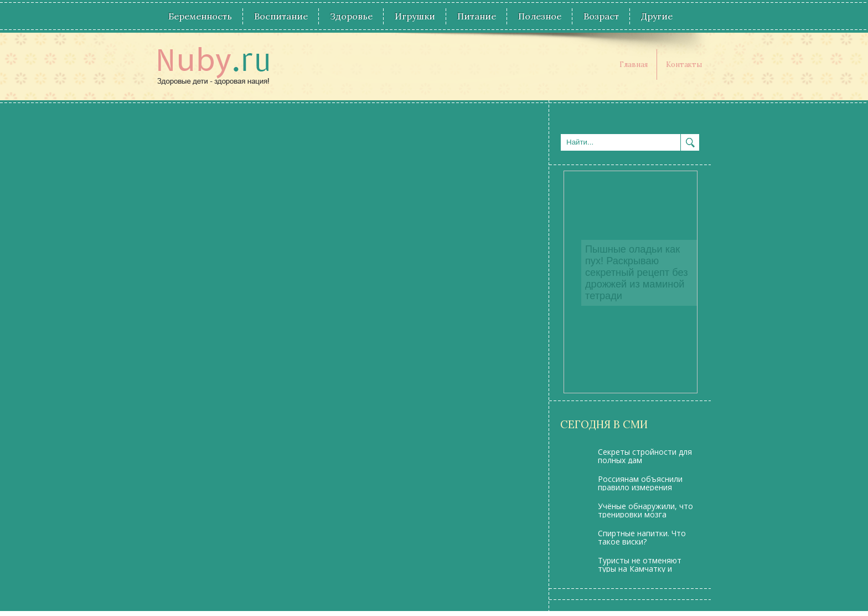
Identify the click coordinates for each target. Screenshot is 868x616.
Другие (657, 16)
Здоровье (351, 16)
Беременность (200, 16)
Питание (477, 16)
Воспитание (281, 16)
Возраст (601, 16)
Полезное (540, 16)
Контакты (684, 65)
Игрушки (415, 16)
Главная (634, 65)
